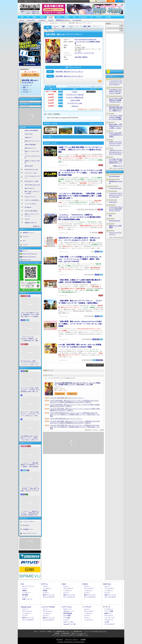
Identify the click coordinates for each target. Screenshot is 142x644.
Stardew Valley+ (113, 202)
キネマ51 (27, 219)
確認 (60, 92)
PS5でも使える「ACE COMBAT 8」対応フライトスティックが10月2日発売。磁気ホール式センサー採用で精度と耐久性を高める (116, 91)
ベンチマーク (88, 620)
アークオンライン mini (75, 103)
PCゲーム (25, 251)
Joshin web (75, 106)
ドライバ (25, 245)
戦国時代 (85, 57)
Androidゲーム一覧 (69, 624)
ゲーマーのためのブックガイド (32, 177)
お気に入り (102, 1)
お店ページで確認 (51, 92)
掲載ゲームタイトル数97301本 (30, 12)
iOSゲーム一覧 (68, 622)
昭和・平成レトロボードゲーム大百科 (32, 192)
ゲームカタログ (77, 20)
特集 (24, 87)
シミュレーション (89, 53)
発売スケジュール (49, 595)
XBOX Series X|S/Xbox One (30, 254)
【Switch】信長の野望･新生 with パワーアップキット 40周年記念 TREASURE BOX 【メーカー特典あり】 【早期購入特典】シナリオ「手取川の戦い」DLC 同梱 (75, 427)
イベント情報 (109, 611)
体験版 (24, 591)
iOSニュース (67, 609)
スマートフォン (67, 607)
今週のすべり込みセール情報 (32, 162)
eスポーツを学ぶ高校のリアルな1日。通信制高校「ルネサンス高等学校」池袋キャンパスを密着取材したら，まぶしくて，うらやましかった (30, 315)
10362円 (51, 103)
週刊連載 (25, 595)
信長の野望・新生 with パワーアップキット (69, 72)
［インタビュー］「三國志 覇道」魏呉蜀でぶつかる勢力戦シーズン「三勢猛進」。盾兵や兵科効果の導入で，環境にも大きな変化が (30, 465)
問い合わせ (51, 1)
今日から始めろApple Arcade (32, 185)
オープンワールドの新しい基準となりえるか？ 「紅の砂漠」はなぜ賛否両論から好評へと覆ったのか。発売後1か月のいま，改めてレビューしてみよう (30, 390)
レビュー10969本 (25, 13)
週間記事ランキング (28, 233)
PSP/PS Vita (107, 584)
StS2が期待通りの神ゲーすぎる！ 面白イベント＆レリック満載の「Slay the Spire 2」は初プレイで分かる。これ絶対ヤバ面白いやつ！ (30, 438)
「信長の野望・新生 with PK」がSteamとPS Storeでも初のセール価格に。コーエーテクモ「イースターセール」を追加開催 (80, 324)
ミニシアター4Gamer (30, 204)
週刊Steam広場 (29, 166)
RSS (20, 1)
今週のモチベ (28, 137)
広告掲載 (83, 639)
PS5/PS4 (42, 17)
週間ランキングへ (118, 166)
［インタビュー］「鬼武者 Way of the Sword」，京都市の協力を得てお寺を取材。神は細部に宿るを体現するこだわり (30, 513)
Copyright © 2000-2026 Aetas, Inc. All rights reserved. (71, 642)
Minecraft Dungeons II (115, 221)
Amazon (75, 92)
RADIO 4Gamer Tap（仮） (32, 169)
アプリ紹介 (67, 618)
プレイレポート (31, 20)
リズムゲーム (109, 620)
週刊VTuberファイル (30, 148)
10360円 (51, 100)
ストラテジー (79, 53)
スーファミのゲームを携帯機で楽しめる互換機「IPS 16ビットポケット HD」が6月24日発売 (116, 100)
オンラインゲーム (28, 586)
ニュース (26, 85)
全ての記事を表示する (95, 365)
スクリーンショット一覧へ (96, 124)
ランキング (119, 1)
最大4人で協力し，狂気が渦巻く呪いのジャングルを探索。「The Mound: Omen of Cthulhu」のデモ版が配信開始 (116, 126)
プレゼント (26, 237)
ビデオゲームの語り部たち (32, 200)
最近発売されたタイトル (63, 20)
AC (91, 17)
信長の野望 (78, 57)
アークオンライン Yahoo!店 (75, 95)
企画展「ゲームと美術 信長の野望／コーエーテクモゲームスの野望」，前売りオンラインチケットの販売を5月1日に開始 (80, 150)
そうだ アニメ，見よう (31, 173)
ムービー (51, 20)
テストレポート (89, 611)
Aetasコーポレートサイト (30, 533)
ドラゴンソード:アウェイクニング (115, 233)
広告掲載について (28, 529)
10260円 (51, 97)
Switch (51, 17)
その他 (107, 622)
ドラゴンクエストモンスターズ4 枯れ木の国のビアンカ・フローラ (116, 209)
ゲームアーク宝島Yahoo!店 (75, 97)
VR (74, 17)
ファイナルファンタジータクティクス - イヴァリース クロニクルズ (116, 195)
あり (60, 94)
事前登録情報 (68, 613)
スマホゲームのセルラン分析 (32, 157)
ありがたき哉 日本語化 (31, 211)
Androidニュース (69, 611)
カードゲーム (109, 616)
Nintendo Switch (27, 260)
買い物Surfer (28, 207)
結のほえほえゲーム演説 (31, 181)
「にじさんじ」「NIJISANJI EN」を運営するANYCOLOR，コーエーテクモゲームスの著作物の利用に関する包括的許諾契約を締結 (80, 217)
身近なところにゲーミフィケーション (32, 215)
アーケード (107, 607)
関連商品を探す (83, 109)
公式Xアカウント (29, 1)
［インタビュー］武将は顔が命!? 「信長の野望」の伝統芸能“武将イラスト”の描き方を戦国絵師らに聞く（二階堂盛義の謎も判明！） (80, 196)
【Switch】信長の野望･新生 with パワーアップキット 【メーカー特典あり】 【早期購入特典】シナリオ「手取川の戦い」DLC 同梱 (77, 384)
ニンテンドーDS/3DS (48, 607)
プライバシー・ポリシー (72, 639)
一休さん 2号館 (75, 100)
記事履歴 (111, 1)
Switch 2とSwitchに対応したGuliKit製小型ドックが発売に (116, 135)
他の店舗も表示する (95, 109)
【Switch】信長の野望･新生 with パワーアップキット (67, 398)
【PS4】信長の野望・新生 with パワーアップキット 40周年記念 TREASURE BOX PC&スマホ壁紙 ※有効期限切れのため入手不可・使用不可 (74, 401)
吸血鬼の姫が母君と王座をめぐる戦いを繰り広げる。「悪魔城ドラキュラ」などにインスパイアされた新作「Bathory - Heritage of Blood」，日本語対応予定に (116, 109)
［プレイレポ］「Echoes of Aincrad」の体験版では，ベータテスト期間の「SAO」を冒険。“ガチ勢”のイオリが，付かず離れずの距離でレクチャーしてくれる (116, 117)
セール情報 (67, 616)
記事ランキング (27, 599)
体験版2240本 (35, 13)
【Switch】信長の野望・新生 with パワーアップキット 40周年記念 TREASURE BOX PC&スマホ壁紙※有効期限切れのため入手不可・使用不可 (75, 422)
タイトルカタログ (49, 597)
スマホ (58, 17)
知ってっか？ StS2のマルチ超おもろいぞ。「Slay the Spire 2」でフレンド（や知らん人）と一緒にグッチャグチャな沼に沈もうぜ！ (30, 414)
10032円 (51, 94)
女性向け (67, 17)
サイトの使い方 (41, 1)
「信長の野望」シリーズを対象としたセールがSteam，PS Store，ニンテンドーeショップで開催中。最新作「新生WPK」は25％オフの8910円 (80, 259)
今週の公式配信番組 (30, 145)
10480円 (51, 106)
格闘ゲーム (108, 613)
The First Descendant (114, 176)
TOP (22, 17)
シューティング (109, 618)
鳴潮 (110, 216)
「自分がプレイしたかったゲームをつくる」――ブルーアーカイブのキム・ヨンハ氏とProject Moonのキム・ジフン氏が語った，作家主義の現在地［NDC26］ (116, 152)
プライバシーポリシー (29, 521)
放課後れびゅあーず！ (31, 223)
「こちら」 (81, 633)
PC (28, 17)
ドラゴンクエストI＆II (115, 188)
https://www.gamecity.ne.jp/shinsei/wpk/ (86, 39)
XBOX (34, 17)
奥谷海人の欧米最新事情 (31, 130)
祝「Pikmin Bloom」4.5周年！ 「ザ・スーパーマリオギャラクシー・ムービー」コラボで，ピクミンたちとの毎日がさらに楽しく (30, 363)
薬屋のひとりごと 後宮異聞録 (115, 227)
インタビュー (42, 20)
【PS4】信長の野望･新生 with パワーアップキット (66, 419)
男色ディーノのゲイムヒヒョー (32, 152)
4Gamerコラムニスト (30, 197)
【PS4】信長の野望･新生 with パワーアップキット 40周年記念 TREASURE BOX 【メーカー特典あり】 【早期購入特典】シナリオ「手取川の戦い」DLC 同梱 (75, 414)
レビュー (22, 20)
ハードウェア (83, 17)
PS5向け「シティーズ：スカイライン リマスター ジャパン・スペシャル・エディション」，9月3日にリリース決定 (116, 144)
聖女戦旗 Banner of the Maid (116, 182)
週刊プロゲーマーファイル (32, 141)
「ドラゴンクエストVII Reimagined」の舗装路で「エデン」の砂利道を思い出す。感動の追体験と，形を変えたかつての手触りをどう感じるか (30, 339)
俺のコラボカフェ (30, 188)
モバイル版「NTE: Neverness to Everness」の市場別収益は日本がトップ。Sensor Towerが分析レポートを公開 (116, 161)
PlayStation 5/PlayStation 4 (29, 257)
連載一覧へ (37, 226)
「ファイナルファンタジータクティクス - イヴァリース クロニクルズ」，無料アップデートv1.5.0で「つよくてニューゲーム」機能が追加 (116, 83)
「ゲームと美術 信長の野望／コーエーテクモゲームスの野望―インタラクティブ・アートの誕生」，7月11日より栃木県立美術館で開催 (80, 173)
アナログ (99, 17)
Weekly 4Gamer (29, 134)
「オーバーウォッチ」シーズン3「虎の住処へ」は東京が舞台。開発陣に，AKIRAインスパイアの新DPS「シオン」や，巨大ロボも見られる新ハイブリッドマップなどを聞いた (30, 489)
